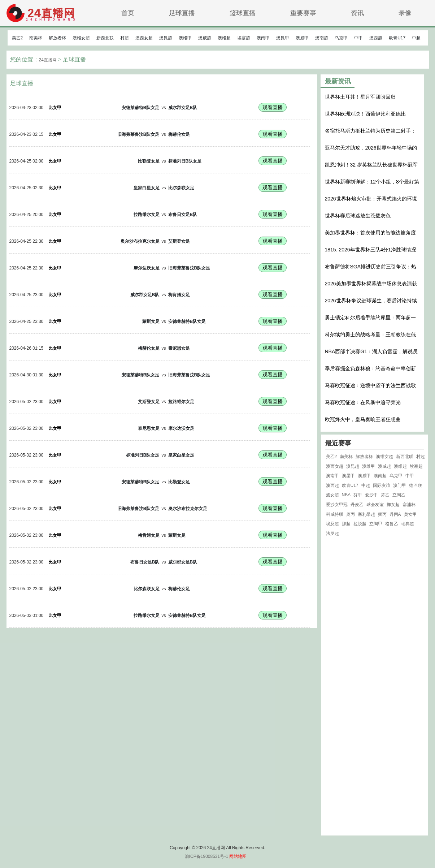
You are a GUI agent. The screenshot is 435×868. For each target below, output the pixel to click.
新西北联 (105, 38)
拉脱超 (360, 524)
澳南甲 (263, 38)
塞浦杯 (409, 505)
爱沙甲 (371, 495)
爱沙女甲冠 (337, 505)
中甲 (358, 38)
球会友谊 (375, 505)
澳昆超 (166, 38)
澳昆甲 (283, 38)
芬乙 (385, 495)
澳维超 (224, 38)
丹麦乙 (357, 505)
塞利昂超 (366, 514)
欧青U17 (397, 38)
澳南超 (322, 38)
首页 (128, 13)
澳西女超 (144, 38)
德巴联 (416, 485)
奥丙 (351, 514)
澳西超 (376, 38)
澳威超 (205, 38)
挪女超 (393, 505)
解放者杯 (57, 38)
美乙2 (18, 38)
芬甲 (358, 495)
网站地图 (238, 856)
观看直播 (273, 107)
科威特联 (335, 514)
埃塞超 (244, 38)
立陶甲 (376, 524)
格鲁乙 (392, 524)
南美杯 (36, 38)
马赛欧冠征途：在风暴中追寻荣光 (363, 402)
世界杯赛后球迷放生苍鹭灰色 (358, 216)
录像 (405, 13)
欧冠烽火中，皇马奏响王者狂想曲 (363, 419)
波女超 (332, 495)
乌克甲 (341, 38)
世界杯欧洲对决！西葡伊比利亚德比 (365, 114)
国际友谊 (382, 485)
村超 (125, 38)
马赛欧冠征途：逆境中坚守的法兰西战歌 (370, 385)
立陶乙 (399, 495)
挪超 (346, 524)
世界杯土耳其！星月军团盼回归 (360, 97)
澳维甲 (185, 38)
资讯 (357, 13)
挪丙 (382, 514)
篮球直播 (243, 13)
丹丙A (395, 514)
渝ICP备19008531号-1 (206, 856)
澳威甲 (302, 38)
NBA (346, 495)
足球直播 (182, 13)
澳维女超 (81, 38)
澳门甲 (400, 485)
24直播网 (48, 60)
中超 (416, 38)
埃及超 (332, 524)
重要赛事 (303, 13)
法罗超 (332, 534)
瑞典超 (408, 524)
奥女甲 (410, 514)
